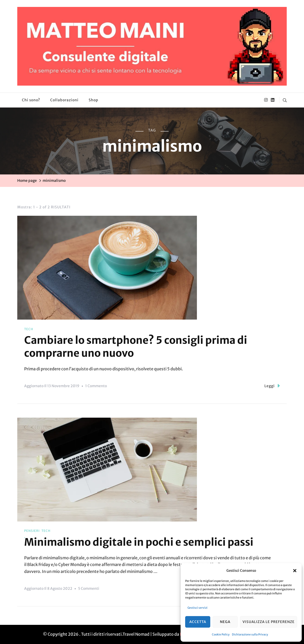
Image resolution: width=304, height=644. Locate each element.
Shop (94, 100)
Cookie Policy (221, 634)
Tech (29, 329)
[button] (295, 571)
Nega (225, 622)
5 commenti (89, 589)
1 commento (96, 386)
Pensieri (32, 531)
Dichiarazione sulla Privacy (250, 634)
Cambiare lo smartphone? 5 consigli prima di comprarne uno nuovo (136, 347)
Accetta (198, 622)
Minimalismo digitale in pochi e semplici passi (139, 542)
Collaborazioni (64, 100)
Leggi (272, 386)
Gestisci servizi (197, 608)
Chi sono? (31, 100)
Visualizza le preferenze (269, 622)
